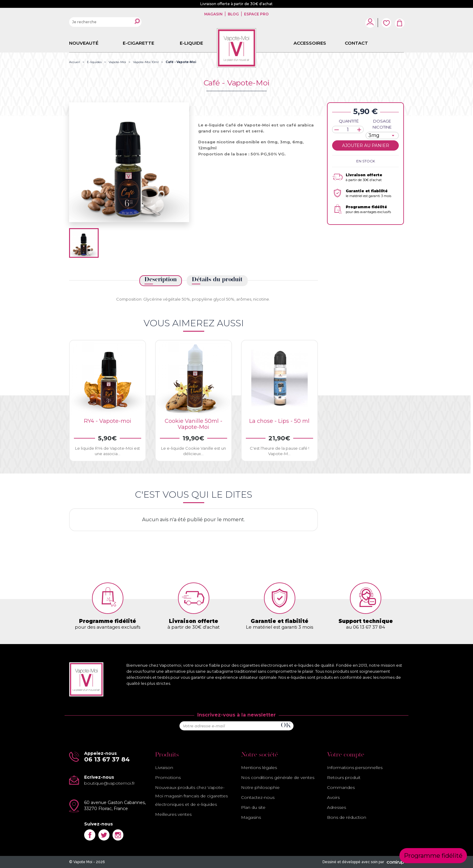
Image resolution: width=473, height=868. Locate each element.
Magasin (214, 14)
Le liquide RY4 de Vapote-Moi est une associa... (108, 451)
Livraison (164, 767)
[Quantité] (348, 129)
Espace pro (256, 14)
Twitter (104, 835)
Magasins (251, 817)
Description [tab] (161, 280)
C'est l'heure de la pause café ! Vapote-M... (279, 451)
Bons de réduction (347, 817)
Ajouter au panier (366, 145)
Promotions (168, 777)
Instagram (118, 835)
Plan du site (253, 807)
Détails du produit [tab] (217, 280)
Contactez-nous (258, 797)
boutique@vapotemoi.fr (110, 783)
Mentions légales (259, 767)
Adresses (336, 807)
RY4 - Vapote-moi (108, 421)
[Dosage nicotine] (382, 136)
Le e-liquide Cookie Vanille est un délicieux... (194, 451)
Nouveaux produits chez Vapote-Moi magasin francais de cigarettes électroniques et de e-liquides (191, 796)
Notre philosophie (260, 787)
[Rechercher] (105, 22)
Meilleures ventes (173, 814)
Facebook (90, 835)
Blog (233, 14)
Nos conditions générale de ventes (278, 777)
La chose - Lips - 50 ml (279, 421)
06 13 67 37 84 (107, 759)
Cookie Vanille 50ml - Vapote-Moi (194, 424)
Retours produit (344, 777)
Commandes (341, 787)
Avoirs (333, 797)
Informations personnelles (355, 767)
